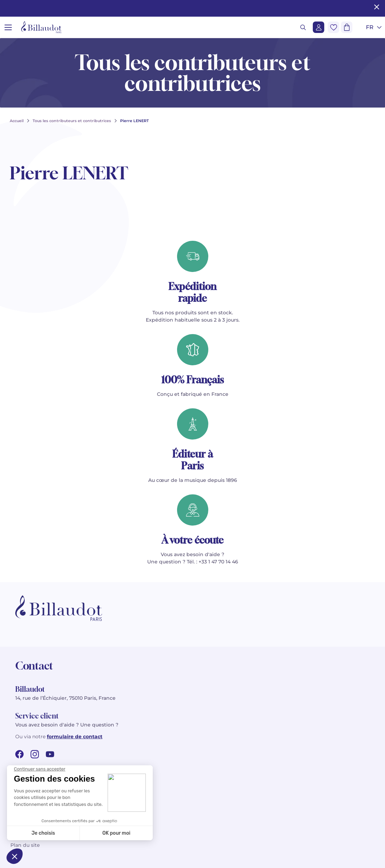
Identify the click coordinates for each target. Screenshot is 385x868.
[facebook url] (19, 754)
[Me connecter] (319, 27)
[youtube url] (50, 754)
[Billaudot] (41, 27)
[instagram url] (35, 754)
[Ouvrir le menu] (8, 27)
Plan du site (25, 845)
